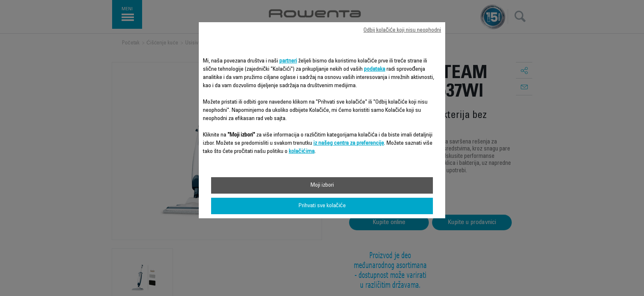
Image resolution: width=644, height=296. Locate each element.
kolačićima (302, 152)
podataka (375, 69)
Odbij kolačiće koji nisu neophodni (402, 30)
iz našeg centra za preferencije (349, 143)
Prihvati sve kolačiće (322, 206)
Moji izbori (322, 185)
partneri (288, 61)
